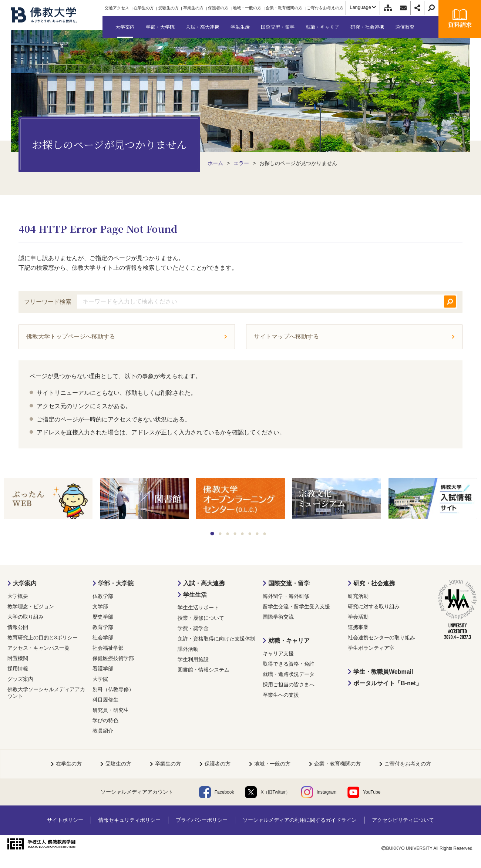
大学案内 (25, 583)
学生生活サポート (198, 608)
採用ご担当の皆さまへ (289, 684)
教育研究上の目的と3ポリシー (43, 637)
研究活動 (358, 596)
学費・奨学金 (193, 628)
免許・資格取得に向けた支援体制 (216, 639)
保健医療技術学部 (113, 658)
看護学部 (103, 669)
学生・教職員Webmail (383, 672)
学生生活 (195, 595)
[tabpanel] (48, 499)
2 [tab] (220, 534)
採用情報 (18, 669)
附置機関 (18, 658)
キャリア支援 (278, 653)
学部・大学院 (116, 583)
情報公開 (18, 627)
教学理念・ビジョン (31, 606)
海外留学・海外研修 (286, 596)
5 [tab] (243, 534)
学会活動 (358, 617)
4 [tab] (235, 534)
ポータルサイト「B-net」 (388, 683)
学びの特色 (105, 720)
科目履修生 (105, 700)
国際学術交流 (278, 617)
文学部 (100, 606)
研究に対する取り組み (374, 606)
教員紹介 (103, 731)
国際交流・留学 (289, 583)
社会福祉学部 (108, 648)
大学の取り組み (26, 617)
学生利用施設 (193, 659)
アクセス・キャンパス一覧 (38, 648)
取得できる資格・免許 (289, 664)
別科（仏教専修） (113, 689)
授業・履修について (201, 618)
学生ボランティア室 (371, 648)
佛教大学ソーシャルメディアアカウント (46, 693)
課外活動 (188, 649)
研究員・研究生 (111, 710)
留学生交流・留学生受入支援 (296, 606)
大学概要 (18, 596)
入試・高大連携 (204, 583)
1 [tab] (212, 534)
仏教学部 (103, 596)
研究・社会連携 (374, 583)
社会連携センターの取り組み (381, 637)
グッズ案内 (20, 679)
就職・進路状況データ (289, 674)
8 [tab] (265, 534)
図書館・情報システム (203, 670)
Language (363, 7)
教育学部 (103, 627)
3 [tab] (228, 534)
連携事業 (358, 627)
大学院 (100, 679)
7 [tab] (257, 534)
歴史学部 (103, 617)
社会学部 (103, 637)
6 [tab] (250, 534)
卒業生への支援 (281, 695)
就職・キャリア (289, 641)
